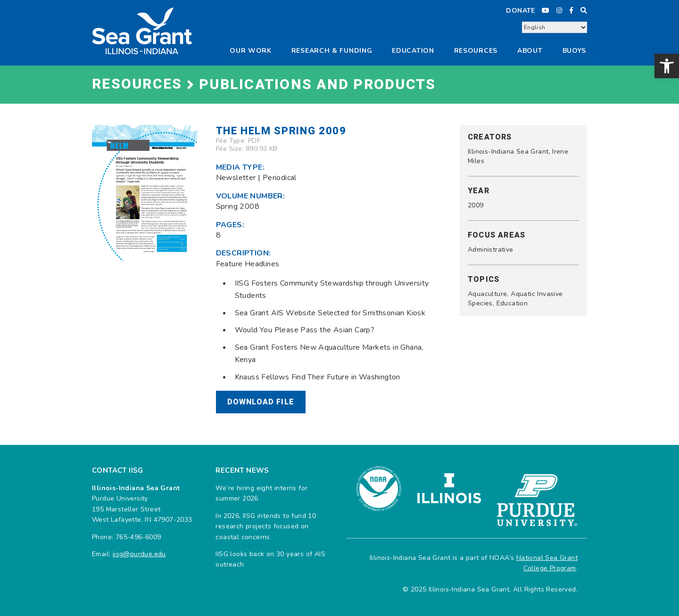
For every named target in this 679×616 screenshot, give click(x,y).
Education (413, 51)
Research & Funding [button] (332, 51)
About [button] (530, 51)
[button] (667, 66)
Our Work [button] (251, 51)
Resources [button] (476, 51)
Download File (261, 402)
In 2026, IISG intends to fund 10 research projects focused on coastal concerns (266, 526)
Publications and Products (317, 85)
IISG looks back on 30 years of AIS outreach (270, 559)
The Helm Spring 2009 (281, 131)
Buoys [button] (575, 51)
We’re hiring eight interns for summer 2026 (261, 493)
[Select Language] (555, 27)
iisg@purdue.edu (139, 554)
